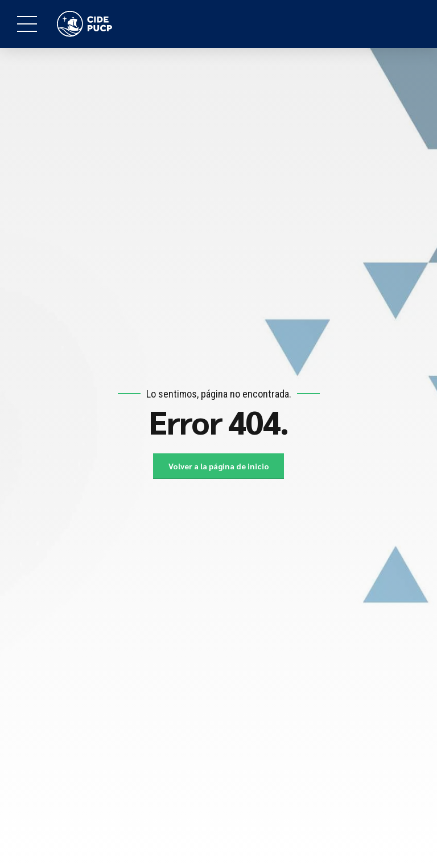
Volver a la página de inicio (219, 466)
